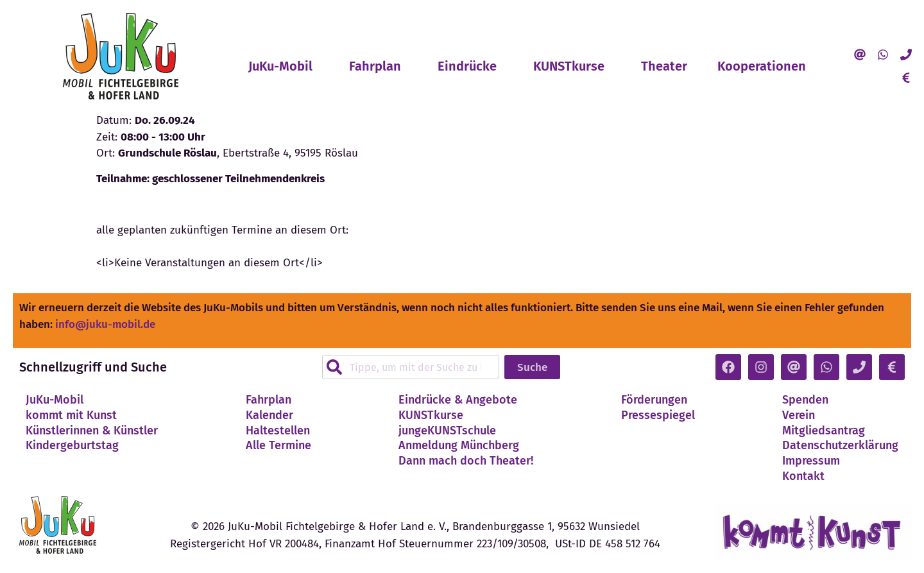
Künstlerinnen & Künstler (92, 431)
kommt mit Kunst (71, 415)
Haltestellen (278, 431)
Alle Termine (278, 445)
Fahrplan (378, 66)
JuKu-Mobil (284, 66)
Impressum (811, 461)
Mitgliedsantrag (824, 431)
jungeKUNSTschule (447, 431)
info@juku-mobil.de (105, 324)
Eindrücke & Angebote (458, 400)
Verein (799, 415)
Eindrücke (470, 66)
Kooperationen (765, 66)
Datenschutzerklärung (840, 445)
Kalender (269, 415)
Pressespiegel (658, 415)
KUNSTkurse (572, 66)
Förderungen (654, 400)
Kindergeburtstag (72, 445)
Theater (664, 66)
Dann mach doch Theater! (466, 461)
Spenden (805, 400)
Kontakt (803, 476)
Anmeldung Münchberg (459, 445)
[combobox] (410, 367)
